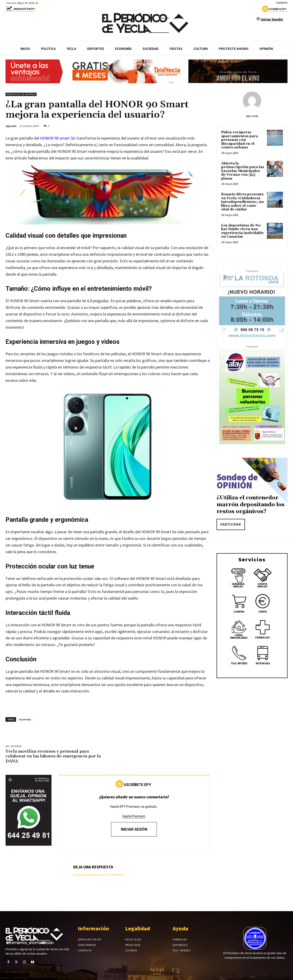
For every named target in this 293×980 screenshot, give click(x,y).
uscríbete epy (274, 10)
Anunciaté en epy (20, 10)
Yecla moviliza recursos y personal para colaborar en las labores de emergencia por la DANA (53, 756)
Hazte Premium (134, 816)
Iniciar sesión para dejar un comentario (99, 875)
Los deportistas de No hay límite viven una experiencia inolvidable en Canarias (242, 231)
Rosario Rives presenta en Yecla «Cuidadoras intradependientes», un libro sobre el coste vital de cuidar (242, 202)
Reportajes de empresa (21, 94)
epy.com (11, 126)
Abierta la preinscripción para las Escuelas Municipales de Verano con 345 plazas (243, 171)
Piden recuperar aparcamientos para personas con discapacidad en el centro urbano (240, 140)
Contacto (282, 3)
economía (25, 719)
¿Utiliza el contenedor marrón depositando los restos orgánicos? (251, 505)
